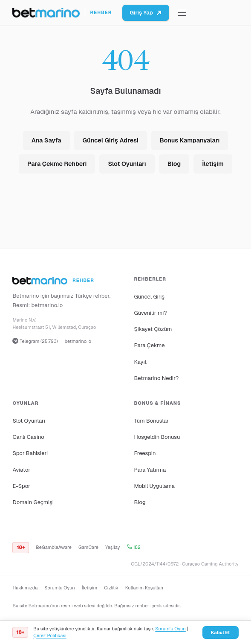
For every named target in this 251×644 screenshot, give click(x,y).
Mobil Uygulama (155, 486)
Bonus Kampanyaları (190, 140)
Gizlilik (111, 588)
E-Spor (21, 486)
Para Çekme (150, 345)
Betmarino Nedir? (157, 378)
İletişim (213, 164)
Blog (174, 164)
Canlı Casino (28, 437)
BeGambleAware (54, 547)
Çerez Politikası (50, 635)
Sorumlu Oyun (59, 588)
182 (134, 547)
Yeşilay (113, 547)
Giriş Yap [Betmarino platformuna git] (146, 13)
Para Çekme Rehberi (57, 164)
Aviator (21, 470)
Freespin (145, 453)
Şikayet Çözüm (153, 329)
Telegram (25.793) (35, 341)
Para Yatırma (150, 470)
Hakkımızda (25, 588)
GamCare (88, 547)
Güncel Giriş (150, 297)
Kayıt (141, 362)
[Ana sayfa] (62, 13)
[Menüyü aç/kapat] (182, 13)
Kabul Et (221, 632)
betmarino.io (47, 305)
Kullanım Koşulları (144, 588)
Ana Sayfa (46, 140)
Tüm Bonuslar (151, 421)
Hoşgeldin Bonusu (157, 437)
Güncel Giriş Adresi (111, 140)
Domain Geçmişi (33, 502)
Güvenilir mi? (151, 313)
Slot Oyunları (127, 164)
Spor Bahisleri (30, 453)
